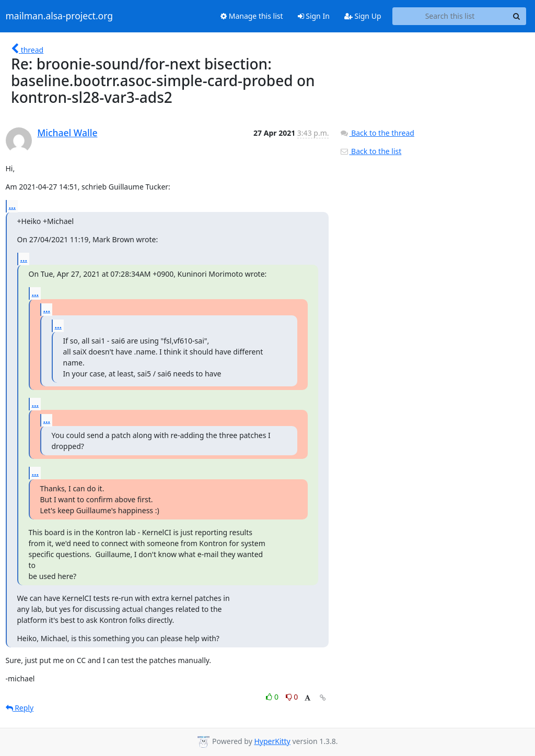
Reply (20, 708)
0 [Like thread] (273, 697)
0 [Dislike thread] (292, 697)
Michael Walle (67, 133)
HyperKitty (272, 741)
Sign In (314, 16)
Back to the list (370, 151)
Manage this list (252, 16)
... (13, 206)
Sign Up (363, 16)
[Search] (517, 16)
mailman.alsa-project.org (59, 16)
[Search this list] (450, 16)
